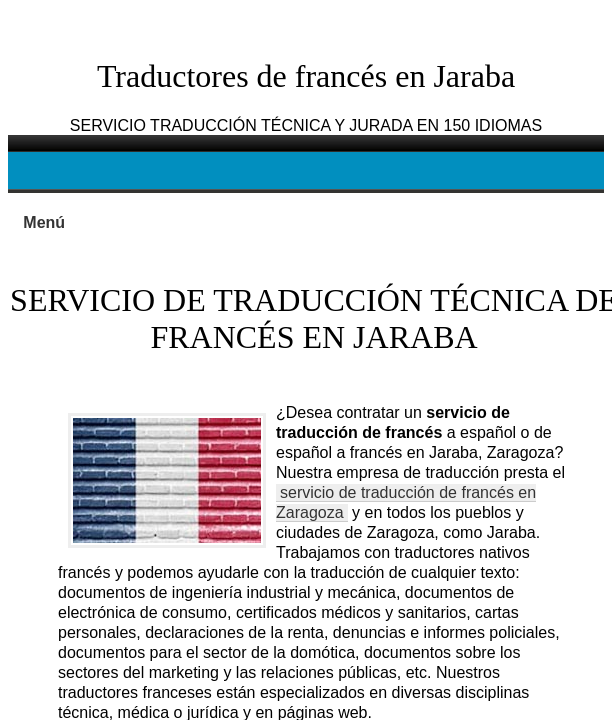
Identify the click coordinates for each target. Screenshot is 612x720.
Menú (44, 222)
